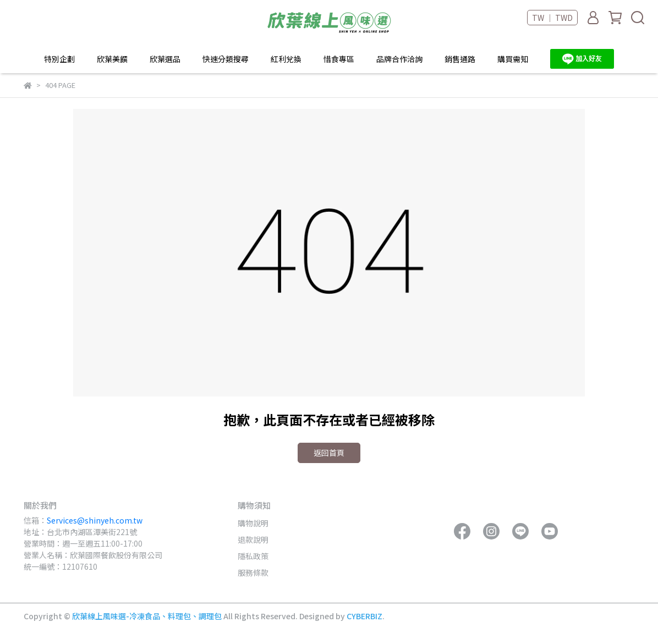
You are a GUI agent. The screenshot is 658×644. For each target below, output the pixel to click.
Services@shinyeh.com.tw (95, 520)
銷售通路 (460, 59)
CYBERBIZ (364, 616)
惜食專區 (339, 59)
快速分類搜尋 (226, 59)
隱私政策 (253, 556)
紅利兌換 (286, 59)
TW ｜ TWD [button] (552, 18)
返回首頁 (329, 453)
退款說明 (253, 540)
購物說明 (253, 523)
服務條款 (253, 573)
